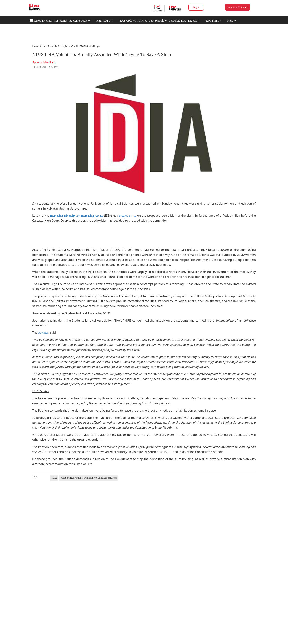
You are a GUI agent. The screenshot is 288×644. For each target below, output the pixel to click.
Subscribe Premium (238, 7)
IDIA (54, 478)
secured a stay (128, 216)
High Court (103, 21)
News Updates (127, 21)
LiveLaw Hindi (43, 21)
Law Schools (158, 21)
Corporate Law (177, 21)
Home (36, 46)
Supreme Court (78, 21)
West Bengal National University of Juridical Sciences (89, 478)
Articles (142, 21)
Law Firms (214, 21)
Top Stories (61, 21)
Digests (192, 21)
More (231, 21)
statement (44, 333)
